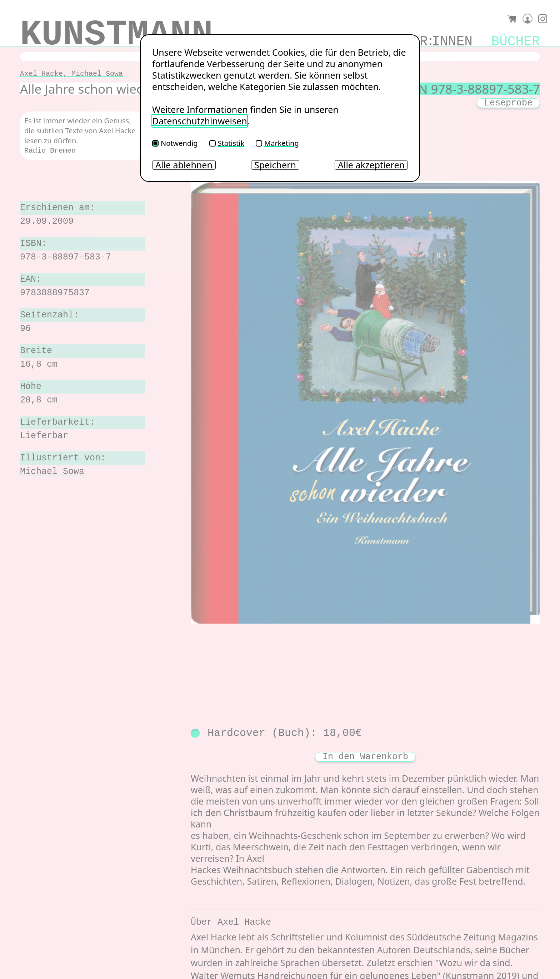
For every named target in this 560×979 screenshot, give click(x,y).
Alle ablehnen (184, 165)
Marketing (277, 143)
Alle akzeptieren (371, 165)
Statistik (227, 143)
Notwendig (175, 143)
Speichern (275, 165)
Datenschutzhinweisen (200, 121)
